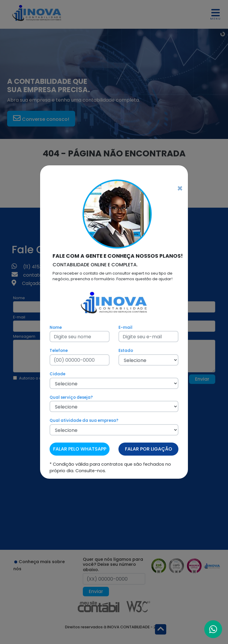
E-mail (125, 327)
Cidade (57, 374)
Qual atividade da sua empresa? (84, 420)
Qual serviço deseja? (71, 397)
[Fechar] (180, 188)
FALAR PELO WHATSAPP (80, 449)
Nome (56, 327)
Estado (126, 351)
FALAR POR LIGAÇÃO (149, 449)
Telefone (59, 351)
